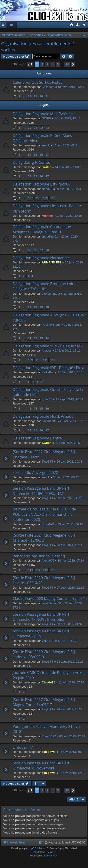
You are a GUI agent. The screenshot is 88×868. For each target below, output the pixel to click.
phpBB (32, 848)
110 (38, 360)
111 (45, 360)
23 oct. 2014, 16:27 (73, 421)
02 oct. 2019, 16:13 (64, 641)
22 (41, 128)
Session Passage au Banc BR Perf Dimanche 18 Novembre (41, 766)
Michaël (47, 216)
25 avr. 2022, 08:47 (66, 477)
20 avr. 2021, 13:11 (70, 545)
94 (30, 155)
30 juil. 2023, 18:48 (67, 118)
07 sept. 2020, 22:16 (71, 588)
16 (47, 409)
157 (30, 198)
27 (30, 307)
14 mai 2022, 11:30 (68, 167)
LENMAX (48, 524)
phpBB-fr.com (51, 856)
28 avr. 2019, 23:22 (70, 709)
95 (35, 155)
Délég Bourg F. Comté (31, 162)
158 (38, 198)
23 (47, 128)
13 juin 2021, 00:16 (70, 524)
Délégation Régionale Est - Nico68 (42, 184)
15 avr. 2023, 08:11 (66, 145)
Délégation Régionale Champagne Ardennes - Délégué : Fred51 (42, 229)
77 (47, 176)
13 (41, 338)
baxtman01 (49, 421)
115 (45, 570)
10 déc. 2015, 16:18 (71, 372)
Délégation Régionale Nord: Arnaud (43, 416)
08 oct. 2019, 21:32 (70, 624)
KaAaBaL (48, 372)
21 (35, 128)
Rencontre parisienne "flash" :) (39, 556)
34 (30, 430)
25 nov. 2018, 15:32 (72, 752)
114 (38, 570)
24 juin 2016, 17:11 (68, 351)
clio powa (49, 752)
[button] (30, 64)
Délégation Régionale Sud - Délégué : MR (48, 346)
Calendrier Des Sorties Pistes (37, 82)
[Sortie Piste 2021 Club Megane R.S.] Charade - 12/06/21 (44, 538)
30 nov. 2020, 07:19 (71, 561)
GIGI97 (47, 118)
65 (30, 250)
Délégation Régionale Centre (37, 438)
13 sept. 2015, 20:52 (70, 399)
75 (35, 176)
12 (35, 338)
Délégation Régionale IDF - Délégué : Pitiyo (49, 368)
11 (30, 338)
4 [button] (52, 64)
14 (47, 338)
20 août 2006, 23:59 (68, 443)
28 (30, 96)
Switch (47, 167)
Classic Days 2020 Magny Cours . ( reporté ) (50, 599)
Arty (52, 852)
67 (41, 250)
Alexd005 (48, 561)
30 (41, 96)
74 (30, 176)
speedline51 (50, 236)
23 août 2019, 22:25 (70, 662)
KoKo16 (47, 399)
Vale (45, 641)
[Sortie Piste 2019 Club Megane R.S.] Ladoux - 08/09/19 (44, 654)
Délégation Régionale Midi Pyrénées (44, 114)
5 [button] (58, 64)
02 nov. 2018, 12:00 (72, 773)
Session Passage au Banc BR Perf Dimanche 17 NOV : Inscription (41, 617)
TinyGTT (47, 462)
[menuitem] (12, 25)
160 (53, 198)
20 (30, 128)
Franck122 (49, 736)
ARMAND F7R (52, 262)
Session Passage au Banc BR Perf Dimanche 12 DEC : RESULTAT (41, 491)
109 (30, 360)
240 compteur (51, 294)
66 (35, 250)
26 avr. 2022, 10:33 (70, 462)
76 (41, 176)
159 (45, 198)
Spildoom (48, 87)
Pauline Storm (51, 325)
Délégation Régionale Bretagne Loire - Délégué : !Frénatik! (45, 286)
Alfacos (47, 351)
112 (53, 360)
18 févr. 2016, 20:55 (71, 87)
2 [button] (42, 64)
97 (47, 155)
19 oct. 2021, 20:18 (69, 216)
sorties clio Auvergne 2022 (35, 473)
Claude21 (48, 682)
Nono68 (47, 189)
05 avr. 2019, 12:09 (72, 736)
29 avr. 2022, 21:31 (68, 189)
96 (41, 155)
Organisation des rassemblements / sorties (38, 47)
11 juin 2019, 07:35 (71, 682)
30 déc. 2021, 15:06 (70, 498)
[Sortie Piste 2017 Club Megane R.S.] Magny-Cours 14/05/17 (44, 702)
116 (53, 570)
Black (36, 852)
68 (47, 250)
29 (35, 96)
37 (47, 430)
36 (41, 430)
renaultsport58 (51, 603)
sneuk (46, 145)
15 (41, 409)
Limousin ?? (23, 747)
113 (30, 570)
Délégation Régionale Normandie (41, 258)
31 (47, 96)
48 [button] (67, 64)
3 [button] (47, 64)
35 (35, 430)
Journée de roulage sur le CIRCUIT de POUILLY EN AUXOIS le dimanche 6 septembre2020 (44, 514)
